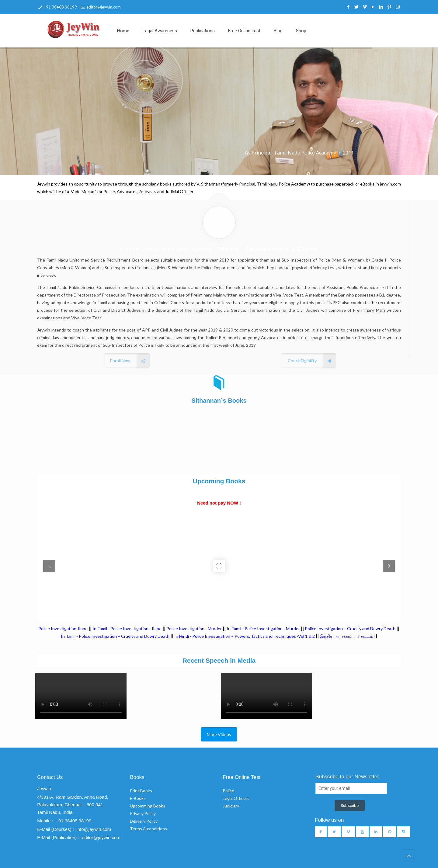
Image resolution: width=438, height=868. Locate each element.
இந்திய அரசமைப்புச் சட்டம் (346, 636)
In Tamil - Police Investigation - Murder (263, 628)
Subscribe (350, 806)
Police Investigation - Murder (194, 628)
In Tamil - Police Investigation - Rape (127, 628)
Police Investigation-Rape (63, 628)
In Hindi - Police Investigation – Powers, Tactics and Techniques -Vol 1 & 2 (245, 636)
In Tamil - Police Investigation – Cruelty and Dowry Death (115, 636)
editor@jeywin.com (104, 7)
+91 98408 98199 (60, 7)
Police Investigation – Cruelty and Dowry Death (350, 628)
